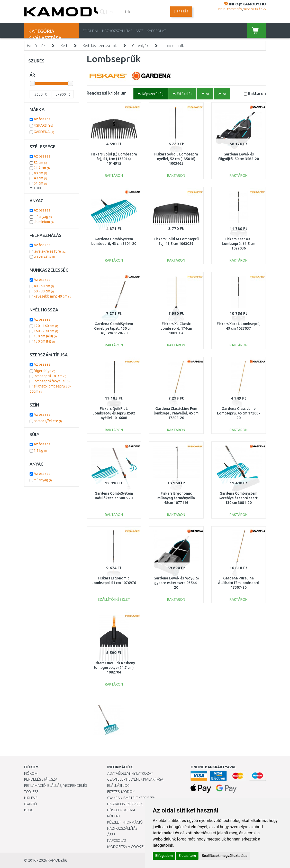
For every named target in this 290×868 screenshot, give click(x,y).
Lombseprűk (174, 46)
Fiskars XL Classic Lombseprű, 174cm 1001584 (176, 328)
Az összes (42, 119)
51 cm (40, 183)
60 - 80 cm (44, 291)
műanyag (43, 217)
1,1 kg (40, 450)
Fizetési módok (121, 792)
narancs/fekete (48, 421)
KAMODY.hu (57, 860)
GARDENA (44, 132)
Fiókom (31, 773)
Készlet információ (125, 822)
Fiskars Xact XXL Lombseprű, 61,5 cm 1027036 (239, 244)
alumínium (44, 222)
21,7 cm (42, 168)
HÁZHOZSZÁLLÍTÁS (117, 31)
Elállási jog (118, 786)
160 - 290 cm (46, 331)
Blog (29, 810)
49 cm (40, 178)
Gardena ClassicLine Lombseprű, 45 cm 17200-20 (238, 413)
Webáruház (36, 46)
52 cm (40, 163)
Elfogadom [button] (164, 856)
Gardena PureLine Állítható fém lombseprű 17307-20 (239, 583)
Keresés (181, 12)
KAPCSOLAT (156, 31)
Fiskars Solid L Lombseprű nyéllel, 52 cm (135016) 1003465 (176, 159)
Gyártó (31, 804)
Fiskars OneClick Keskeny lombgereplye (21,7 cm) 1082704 (114, 668)
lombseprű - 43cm (50, 376)
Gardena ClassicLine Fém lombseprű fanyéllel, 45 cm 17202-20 (176, 413)
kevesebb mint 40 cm (52, 296)
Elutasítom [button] (187, 856)
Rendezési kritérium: (107, 93)
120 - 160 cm (46, 326)
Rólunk (114, 816)
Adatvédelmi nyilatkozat (130, 773)
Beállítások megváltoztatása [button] (224, 856)
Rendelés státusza (41, 779)
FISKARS (43, 125)
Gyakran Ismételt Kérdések (131, 798)
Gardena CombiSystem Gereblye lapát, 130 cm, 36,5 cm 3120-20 (114, 328)
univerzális (44, 256)
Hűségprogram (121, 810)
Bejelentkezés (230, 9)
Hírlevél (32, 798)
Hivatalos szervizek (125, 804)
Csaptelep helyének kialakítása (135, 779)
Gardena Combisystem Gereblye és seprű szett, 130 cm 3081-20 (239, 498)
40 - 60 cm (44, 286)
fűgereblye (44, 371)
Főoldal (91, 31)
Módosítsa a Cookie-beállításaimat (139, 847)
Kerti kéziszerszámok (100, 46)
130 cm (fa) (44, 341)
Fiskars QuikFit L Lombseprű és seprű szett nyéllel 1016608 (114, 413)
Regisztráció (255, 9)
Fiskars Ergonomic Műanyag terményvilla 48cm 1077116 (176, 498)
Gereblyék (140, 46)
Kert (64, 46)
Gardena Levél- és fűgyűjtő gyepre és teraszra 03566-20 (176, 583)
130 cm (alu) (45, 336)
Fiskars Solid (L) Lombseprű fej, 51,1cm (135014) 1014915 (114, 159)
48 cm (40, 173)
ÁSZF (139, 31)
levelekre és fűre (50, 251)
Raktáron (257, 93)
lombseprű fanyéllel (52, 381)
